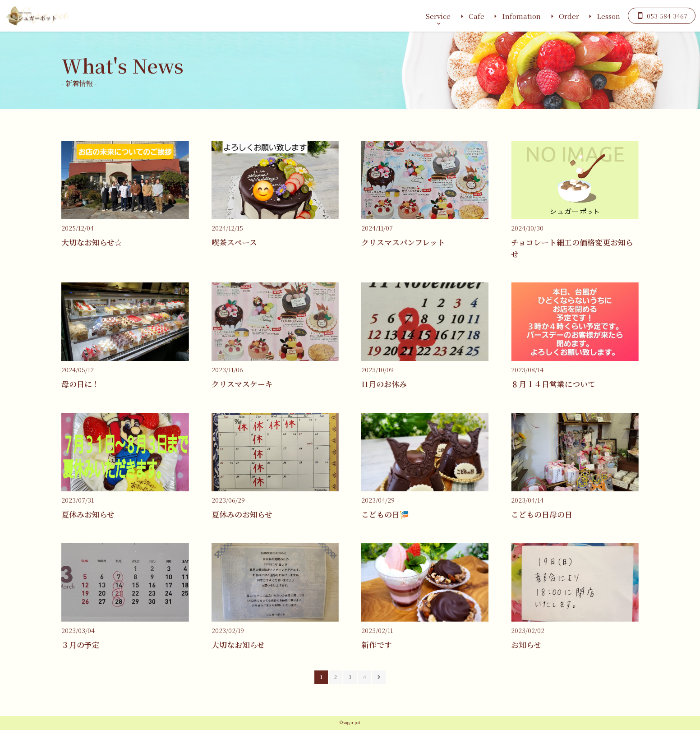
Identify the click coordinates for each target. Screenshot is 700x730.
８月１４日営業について (553, 384)
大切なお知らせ (238, 645)
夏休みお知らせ (88, 514)
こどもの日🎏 (385, 514)
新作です (377, 645)
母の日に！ (81, 384)
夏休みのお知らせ (242, 514)
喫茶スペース (234, 242)
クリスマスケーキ (242, 384)
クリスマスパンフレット (403, 242)
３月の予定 (81, 645)
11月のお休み (384, 384)
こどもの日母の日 (542, 514)
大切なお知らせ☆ (92, 242)
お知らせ (526, 645)
